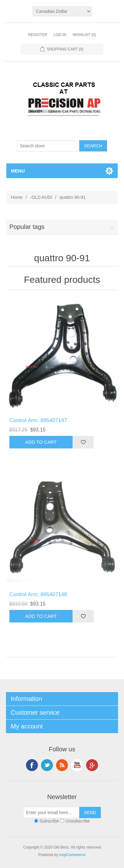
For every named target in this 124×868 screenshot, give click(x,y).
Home (17, 197)
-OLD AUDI (41, 197)
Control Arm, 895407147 (38, 420)
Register (38, 35)
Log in (60, 35)
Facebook (32, 765)
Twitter (47, 765)
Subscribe (49, 821)
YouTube (77, 765)
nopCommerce (72, 855)
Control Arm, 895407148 (38, 594)
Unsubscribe (78, 821)
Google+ (92, 765)
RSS (62, 765)
